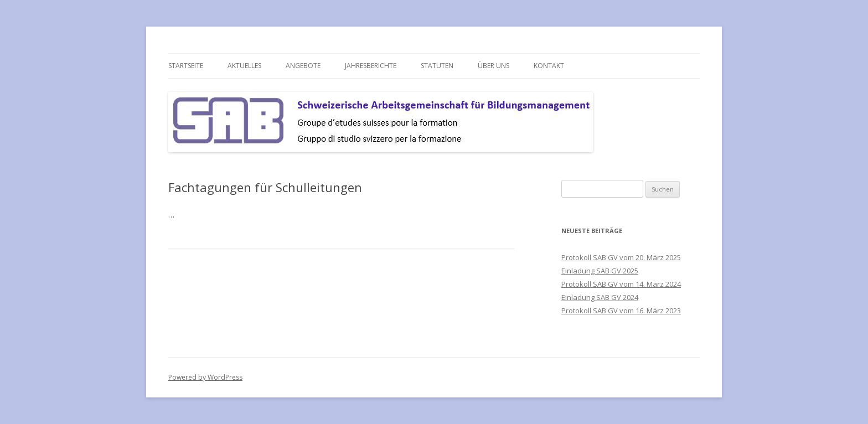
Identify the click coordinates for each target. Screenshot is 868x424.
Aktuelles (244, 66)
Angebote (303, 66)
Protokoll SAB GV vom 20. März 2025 (621, 257)
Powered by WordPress (205, 377)
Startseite (186, 66)
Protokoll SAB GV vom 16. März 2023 (621, 311)
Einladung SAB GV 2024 (600, 297)
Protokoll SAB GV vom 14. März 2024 (621, 284)
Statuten (437, 66)
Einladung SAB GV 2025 (600, 271)
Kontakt (549, 66)
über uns (494, 66)
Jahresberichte (371, 66)
